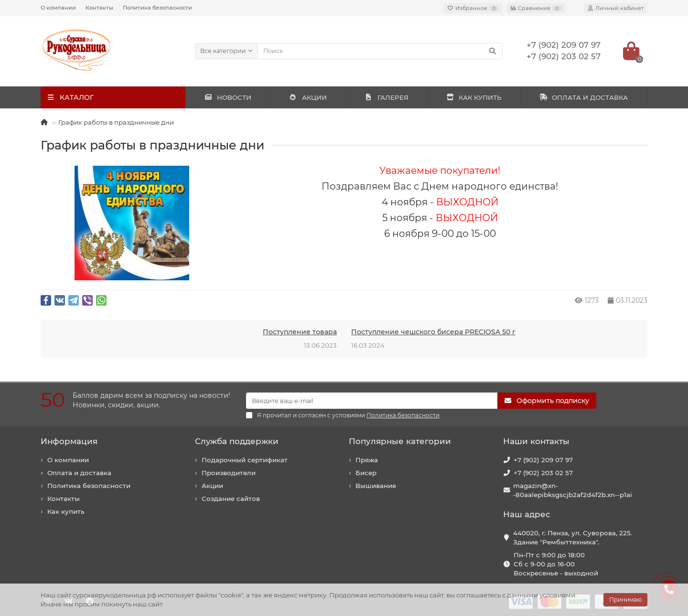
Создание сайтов (231, 499)
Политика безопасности (157, 8)
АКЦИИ (308, 97)
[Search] (380, 51)
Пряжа (367, 460)
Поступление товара (300, 332)
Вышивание (376, 486)
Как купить (66, 511)
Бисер (366, 473)
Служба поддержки (237, 441)
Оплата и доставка (79, 473)
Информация (69, 441)
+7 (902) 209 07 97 (543, 460)
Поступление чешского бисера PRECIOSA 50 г (433, 332)
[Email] (372, 401)
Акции (212, 486)
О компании (58, 8)
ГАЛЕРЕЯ (387, 97)
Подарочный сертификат (245, 460)
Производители (229, 473)
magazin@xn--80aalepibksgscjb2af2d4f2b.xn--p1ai (573, 490)
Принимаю (625, 600)
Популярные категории (400, 441)
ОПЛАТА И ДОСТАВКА (584, 97)
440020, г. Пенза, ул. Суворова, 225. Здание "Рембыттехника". (573, 537)
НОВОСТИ (228, 97)
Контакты (99, 8)
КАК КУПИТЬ (474, 97)
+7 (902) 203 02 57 (543, 473)
